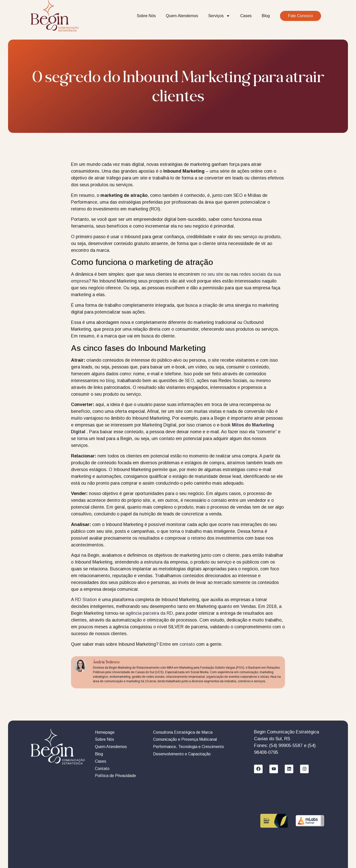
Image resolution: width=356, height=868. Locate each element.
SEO (189, 381)
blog (110, 381)
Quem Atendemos (182, 16)
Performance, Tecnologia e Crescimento (189, 747)
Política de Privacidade (115, 776)
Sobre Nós (146, 16)
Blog (266, 16)
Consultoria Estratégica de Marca (183, 732)
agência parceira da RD (149, 613)
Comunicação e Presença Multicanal (185, 739)
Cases (246, 16)
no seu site (212, 274)
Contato (102, 769)
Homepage (105, 732)
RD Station (86, 600)
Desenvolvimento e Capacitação (182, 754)
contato (187, 644)
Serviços (219, 16)
